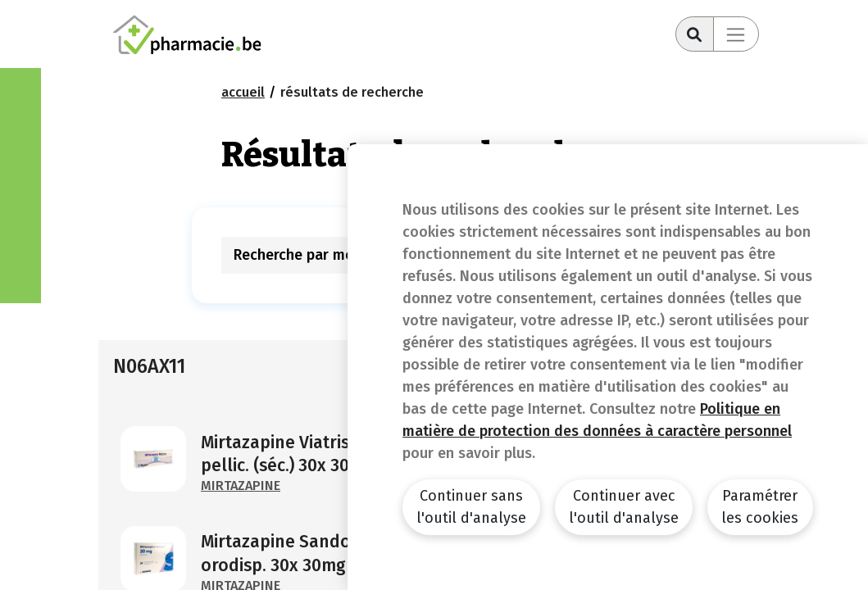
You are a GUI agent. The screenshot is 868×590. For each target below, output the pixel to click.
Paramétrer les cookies (760, 507)
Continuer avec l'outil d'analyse (624, 507)
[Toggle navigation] (736, 34)
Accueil (243, 92)
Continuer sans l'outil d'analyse (471, 507)
